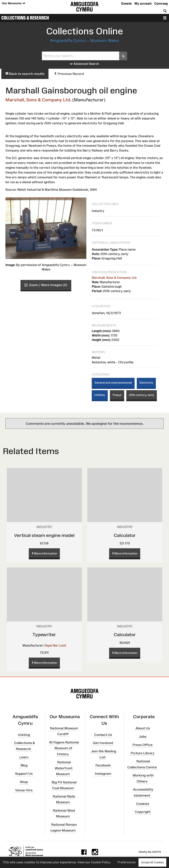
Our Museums (14, 3)
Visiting (24, 735)
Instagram (103, 774)
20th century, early (142, 395)
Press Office (143, 745)
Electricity (146, 383)
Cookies (143, 804)
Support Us (24, 774)
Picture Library (143, 753)
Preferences (127, 862)
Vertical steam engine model (44, 535)
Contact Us (103, 735)
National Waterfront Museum (64, 768)
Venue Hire (24, 790)
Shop (24, 782)
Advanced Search (84, 64)
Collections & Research (25, 18)
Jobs (143, 737)
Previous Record (69, 74)
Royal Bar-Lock (55, 645)
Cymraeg (161, 3)
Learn (24, 757)
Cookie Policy (101, 862)
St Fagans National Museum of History (64, 748)
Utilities (100, 395)
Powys (117, 395)
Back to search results (25, 74)
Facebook (103, 765)
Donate (126, 3)
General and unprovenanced (113, 383)
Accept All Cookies (152, 862)
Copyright (143, 812)
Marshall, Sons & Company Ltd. (38, 100)
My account (143, 3)
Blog (24, 765)
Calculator (125, 535)
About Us (143, 728)
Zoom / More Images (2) (46, 285)
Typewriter (44, 634)
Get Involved (103, 743)
